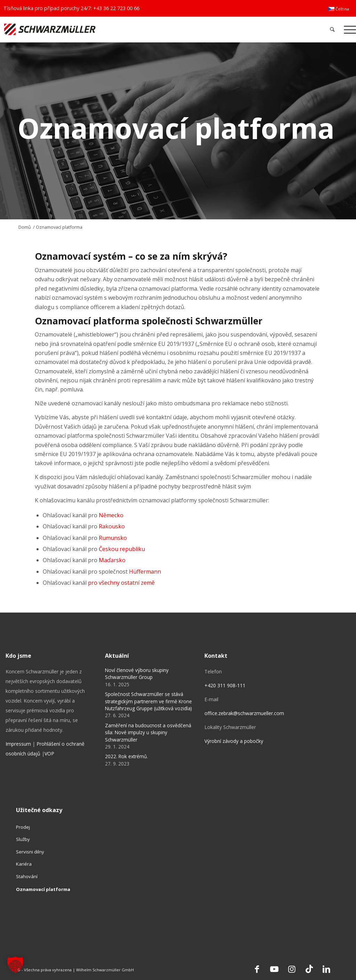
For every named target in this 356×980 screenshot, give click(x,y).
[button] (15, 965)
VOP (49, 754)
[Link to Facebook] (257, 969)
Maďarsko (112, 560)
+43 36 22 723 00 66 (116, 8)
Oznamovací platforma (43, 889)
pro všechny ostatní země (121, 583)
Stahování (27, 876)
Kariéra (24, 864)
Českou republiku (122, 549)
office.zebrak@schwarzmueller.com (244, 713)
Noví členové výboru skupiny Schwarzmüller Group (137, 674)
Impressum (18, 744)
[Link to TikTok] (309, 969)
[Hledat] (333, 29)
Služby (23, 839)
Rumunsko (113, 538)
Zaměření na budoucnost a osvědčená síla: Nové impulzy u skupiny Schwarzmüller (148, 732)
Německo (111, 515)
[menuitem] (339, 9)
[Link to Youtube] (274, 969)
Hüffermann (145, 572)
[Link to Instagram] (292, 969)
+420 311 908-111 (225, 685)
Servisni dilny (30, 852)
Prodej (23, 827)
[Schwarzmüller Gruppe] (105, 29)
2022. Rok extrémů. (126, 756)
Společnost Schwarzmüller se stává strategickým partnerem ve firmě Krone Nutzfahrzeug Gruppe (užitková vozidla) (148, 701)
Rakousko (112, 526)
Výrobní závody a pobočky (234, 741)
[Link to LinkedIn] (326, 969)
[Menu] (348, 29)
